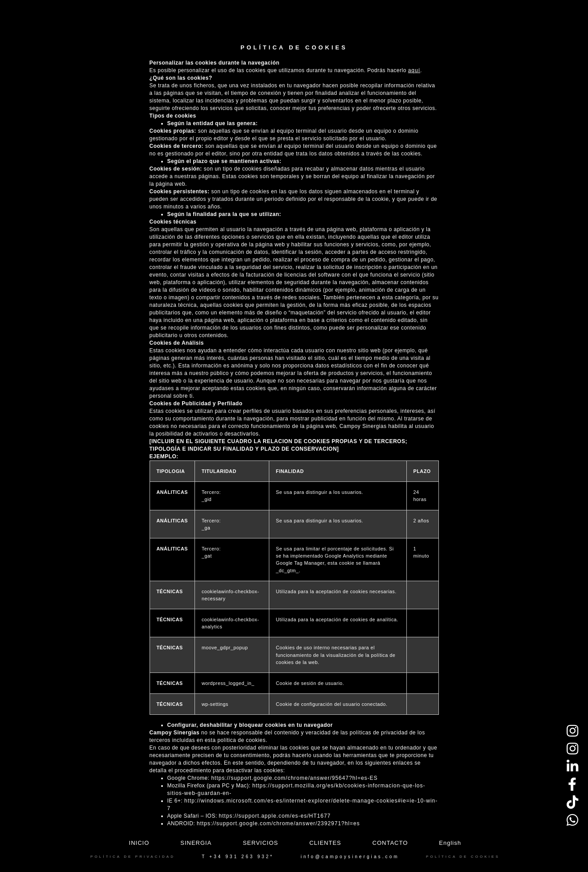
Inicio (139, 843)
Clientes (325, 843)
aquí (414, 70)
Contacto (390, 843)
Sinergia (196, 843)
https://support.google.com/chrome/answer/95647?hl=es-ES (294, 778)
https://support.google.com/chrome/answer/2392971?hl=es (278, 823)
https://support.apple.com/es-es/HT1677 (275, 816)
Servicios (260, 843)
